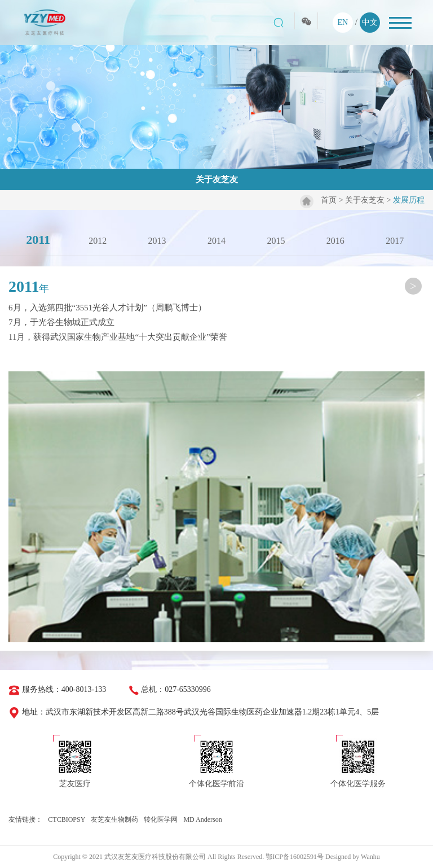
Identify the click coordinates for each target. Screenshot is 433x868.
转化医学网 (161, 819)
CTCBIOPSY (67, 819)
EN (343, 22)
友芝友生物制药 (114, 819)
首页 (329, 200)
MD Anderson (202, 819)
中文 (370, 22)
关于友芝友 (365, 200)
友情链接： (25, 819)
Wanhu (370, 857)
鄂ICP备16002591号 (295, 857)
